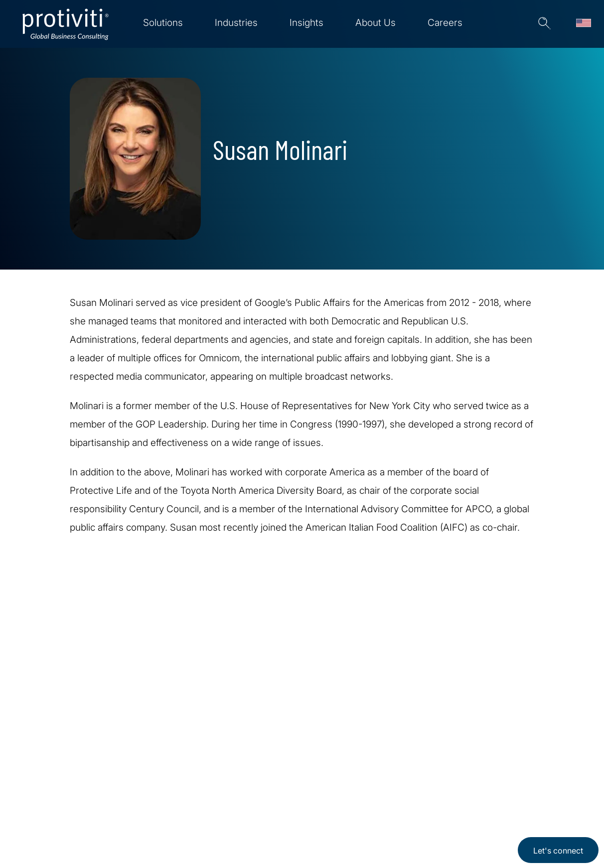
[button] (543, 24)
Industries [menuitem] (236, 23)
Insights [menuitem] (306, 23)
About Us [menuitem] (376, 23)
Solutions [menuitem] (163, 23)
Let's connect (558, 851)
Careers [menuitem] (445, 23)
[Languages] (584, 24)
